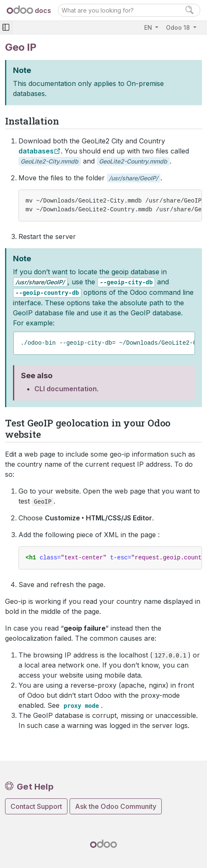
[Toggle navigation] (6, 27)
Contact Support (36, 806)
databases (36, 151)
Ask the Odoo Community (116, 806)
